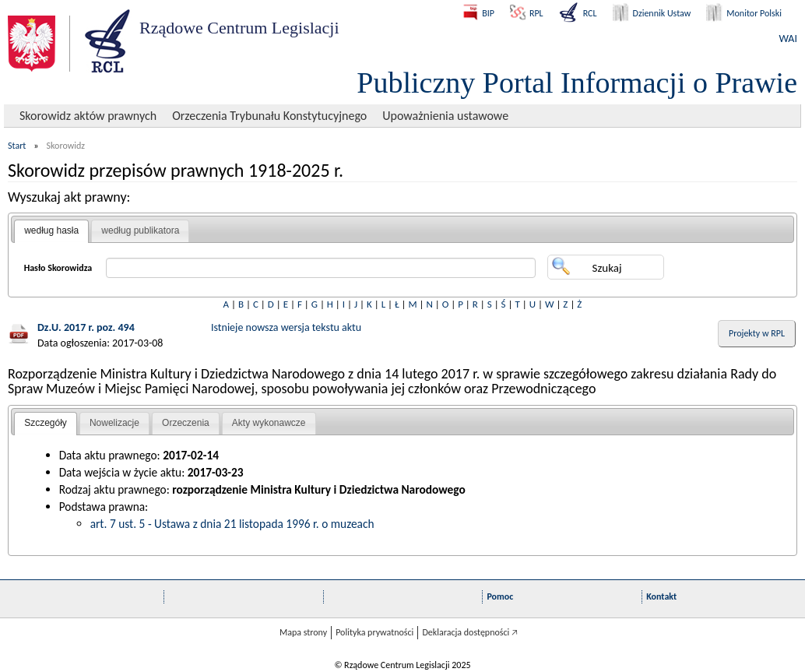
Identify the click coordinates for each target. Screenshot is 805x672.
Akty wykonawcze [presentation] (269, 423)
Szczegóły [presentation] (46, 423)
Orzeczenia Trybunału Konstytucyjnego (269, 116)
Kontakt (661, 596)
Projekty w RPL (757, 333)
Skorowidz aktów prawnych (88, 116)
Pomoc (500, 596)
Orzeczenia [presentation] (186, 423)
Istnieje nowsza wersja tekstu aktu (286, 327)
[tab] (51, 231)
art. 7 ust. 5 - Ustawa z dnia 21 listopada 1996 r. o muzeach (232, 524)
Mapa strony (303, 632)
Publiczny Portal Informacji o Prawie (577, 83)
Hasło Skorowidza (58, 268)
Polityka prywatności (374, 632)
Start (17, 146)
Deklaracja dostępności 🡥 (470, 632)
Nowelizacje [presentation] (114, 423)
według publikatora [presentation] (140, 230)
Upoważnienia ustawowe (445, 116)
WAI (788, 39)
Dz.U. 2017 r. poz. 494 (86, 327)
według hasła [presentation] (51, 230)
